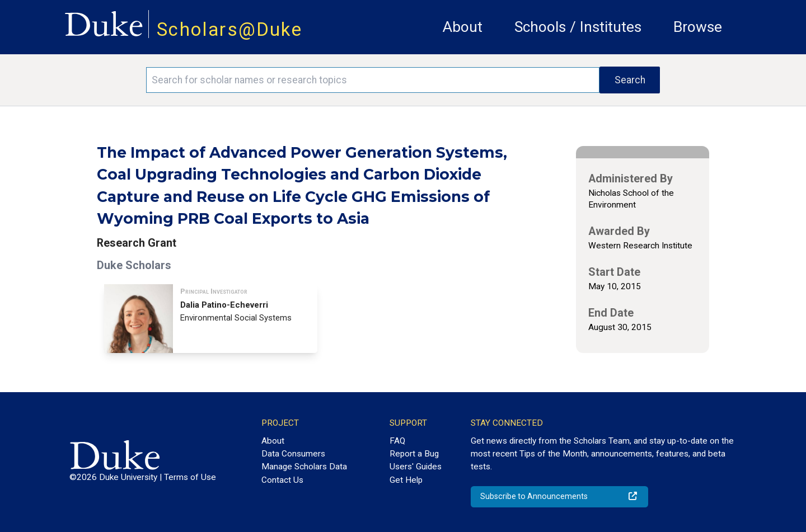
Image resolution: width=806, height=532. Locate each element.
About (463, 27)
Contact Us (282, 480)
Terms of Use (190, 477)
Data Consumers (293, 454)
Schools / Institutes (578, 27)
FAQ (397, 441)
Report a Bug (414, 454)
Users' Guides (416, 467)
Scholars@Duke (229, 29)
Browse (698, 27)
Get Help (406, 480)
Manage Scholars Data (304, 467)
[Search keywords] (373, 80)
